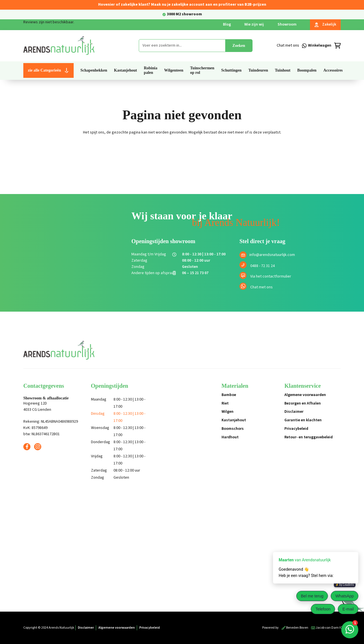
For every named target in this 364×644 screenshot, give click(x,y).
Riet (225, 403)
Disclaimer (294, 412)
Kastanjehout (234, 420)
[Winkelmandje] (324, 46)
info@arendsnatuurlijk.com (272, 255)
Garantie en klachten (303, 420)
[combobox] (182, 46)
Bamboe (229, 395)
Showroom (287, 24)
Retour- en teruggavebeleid (309, 437)
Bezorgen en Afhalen (303, 403)
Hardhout (230, 437)
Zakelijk (325, 24)
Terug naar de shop (182, 152)
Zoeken (239, 46)
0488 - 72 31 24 (262, 266)
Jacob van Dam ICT (328, 628)
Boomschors (233, 429)
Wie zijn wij (254, 24)
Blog (227, 24)
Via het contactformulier (271, 276)
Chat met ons (261, 287)
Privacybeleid (296, 429)
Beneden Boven (295, 628)
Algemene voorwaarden (305, 395)
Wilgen (227, 412)
